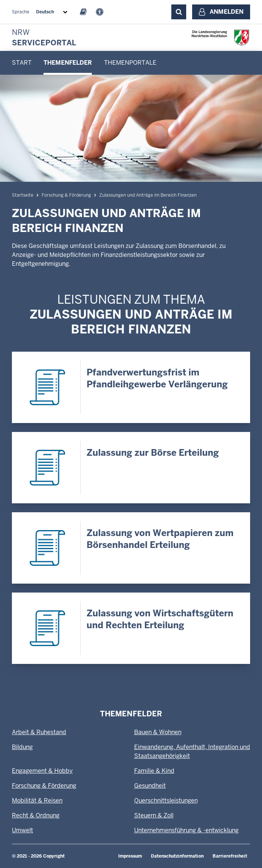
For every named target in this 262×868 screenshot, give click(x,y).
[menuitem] (22, 63)
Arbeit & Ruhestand (39, 732)
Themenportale (130, 63)
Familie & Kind (154, 771)
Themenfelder (68, 63)
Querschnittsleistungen (166, 801)
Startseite (23, 195)
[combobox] (53, 12)
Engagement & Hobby (42, 771)
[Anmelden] (221, 12)
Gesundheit (150, 786)
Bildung (22, 747)
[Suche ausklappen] (179, 12)
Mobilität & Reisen (37, 801)
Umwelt (22, 830)
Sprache (21, 12)
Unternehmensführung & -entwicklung (186, 830)
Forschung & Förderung (66, 195)
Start (22, 63)
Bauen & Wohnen (158, 732)
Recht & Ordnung (36, 815)
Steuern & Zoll (154, 815)
